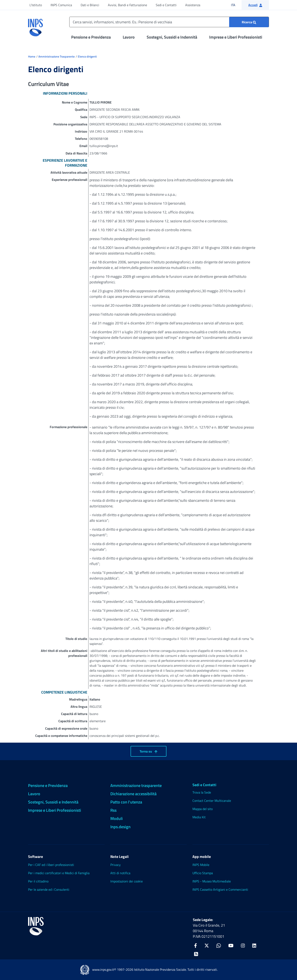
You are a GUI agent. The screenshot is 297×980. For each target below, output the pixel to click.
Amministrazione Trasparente (57, 56)
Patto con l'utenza (126, 802)
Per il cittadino (38, 881)
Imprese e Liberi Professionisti (236, 37)
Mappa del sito (203, 809)
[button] (255, 5)
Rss (113, 810)
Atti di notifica (120, 873)
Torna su (148, 751)
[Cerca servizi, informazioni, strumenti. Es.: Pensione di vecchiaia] (169, 22)
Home (32, 56)
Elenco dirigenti (87, 56)
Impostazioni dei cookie (127, 881)
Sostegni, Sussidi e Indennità (172, 37)
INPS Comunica (61, 5)
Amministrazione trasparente (136, 785)
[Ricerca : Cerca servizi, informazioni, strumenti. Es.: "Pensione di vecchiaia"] (249, 22)
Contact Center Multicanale (212, 801)
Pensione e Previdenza (91, 37)
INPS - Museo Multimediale (212, 881)
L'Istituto (36, 5)
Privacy (115, 865)
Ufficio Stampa (203, 873)
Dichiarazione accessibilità (133, 794)
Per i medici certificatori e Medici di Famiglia (59, 873)
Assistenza (193, 5)
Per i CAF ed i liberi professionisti (51, 865)
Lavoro (129, 37)
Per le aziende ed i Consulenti (49, 889)
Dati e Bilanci (90, 5)
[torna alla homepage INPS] (35, 26)
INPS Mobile (201, 865)
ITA (236, 5)
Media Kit (199, 817)
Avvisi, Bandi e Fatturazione (127, 5)
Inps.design (120, 827)
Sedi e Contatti (166, 5)
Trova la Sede (202, 792)
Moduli (117, 818)
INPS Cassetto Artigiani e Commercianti (220, 889)
